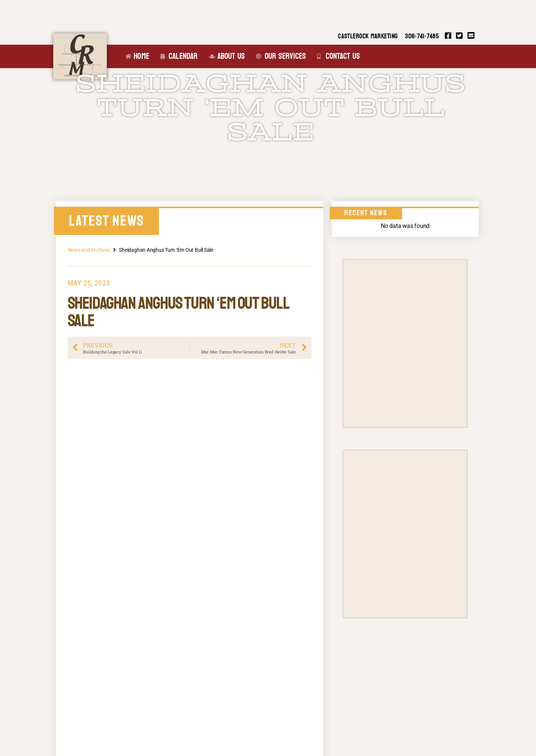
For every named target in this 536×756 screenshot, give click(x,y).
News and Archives (89, 250)
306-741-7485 (422, 36)
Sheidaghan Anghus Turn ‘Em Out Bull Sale (271, 108)
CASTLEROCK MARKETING (368, 36)
